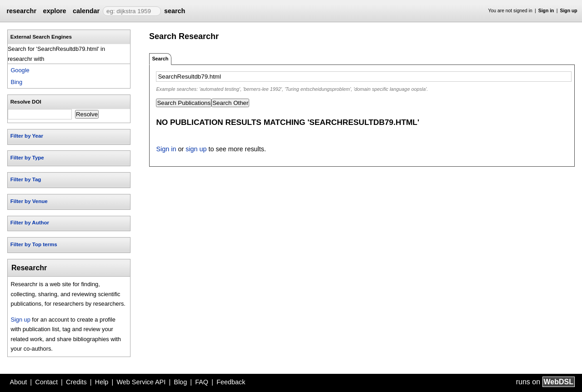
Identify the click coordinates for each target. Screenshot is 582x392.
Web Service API (141, 382)
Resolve (87, 114)
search (175, 11)
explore (54, 11)
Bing (16, 82)
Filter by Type (27, 158)
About (19, 382)
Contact (46, 382)
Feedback (231, 382)
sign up (196, 149)
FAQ (202, 382)
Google (20, 70)
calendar (86, 11)
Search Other (230, 103)
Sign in (546, 11)
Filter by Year (27, 136)
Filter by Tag (26, 179)
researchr (21, 11)
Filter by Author (30, 223)
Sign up (569, 11)
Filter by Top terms (34, 244)
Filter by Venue (29, 201)
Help (102, 382)
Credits (76, 382)
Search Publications (184, 103)
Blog (180, 382)
